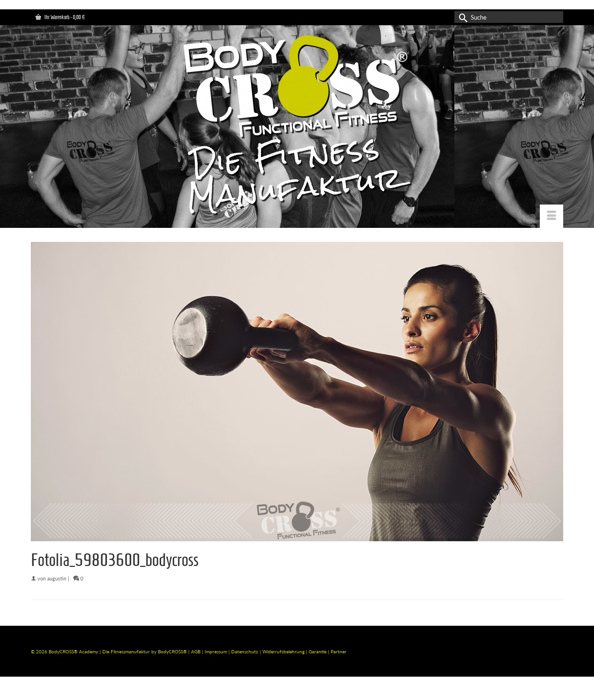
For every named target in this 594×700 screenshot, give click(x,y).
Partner (339, 651)
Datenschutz (245, 651)
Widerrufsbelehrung (284, 651)
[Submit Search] (461, 17)
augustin (57, 578)
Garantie (318, 651)
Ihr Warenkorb (60, 17)
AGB (196, 651)
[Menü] (552, 216)
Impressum (216, 651)
